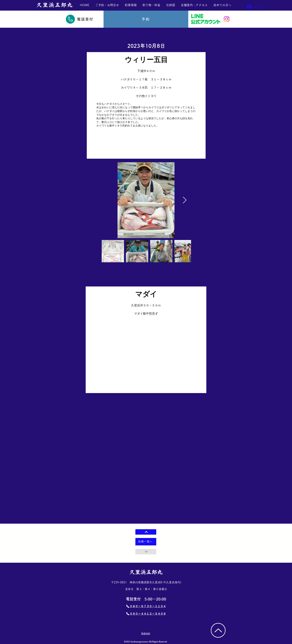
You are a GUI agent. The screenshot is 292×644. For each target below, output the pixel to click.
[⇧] (146, 532)
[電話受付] (79, 19)
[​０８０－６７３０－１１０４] (146, 606)
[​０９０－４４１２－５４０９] (146, 614)
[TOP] (218, 630)
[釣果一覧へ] (146, 542)
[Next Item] (185, 200)
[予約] (146, 19)
